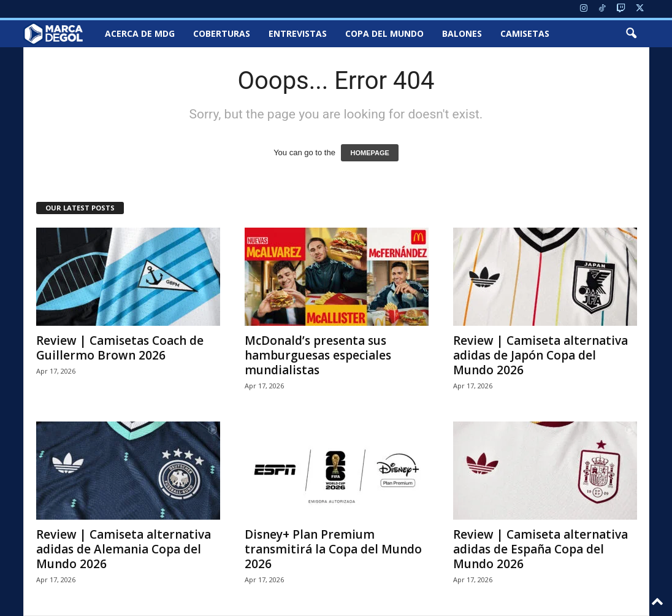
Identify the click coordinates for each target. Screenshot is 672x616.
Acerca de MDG (140, 33)
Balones (462, 33)
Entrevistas (298, 33)
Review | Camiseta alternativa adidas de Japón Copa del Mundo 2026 (540, 355)
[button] (631, 34)
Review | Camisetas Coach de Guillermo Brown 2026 (120, 348)
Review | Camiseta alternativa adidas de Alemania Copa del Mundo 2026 (124, 549)
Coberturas (222, 33)
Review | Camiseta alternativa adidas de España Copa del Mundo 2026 (540, 549)
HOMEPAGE (369, 153)
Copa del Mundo (384, 33)
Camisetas (525, 33)
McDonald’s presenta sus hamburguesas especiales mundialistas (318, 355)
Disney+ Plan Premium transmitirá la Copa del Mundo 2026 (333, 549)
